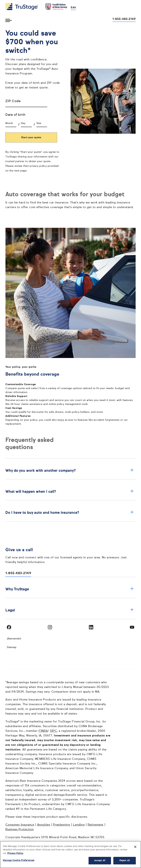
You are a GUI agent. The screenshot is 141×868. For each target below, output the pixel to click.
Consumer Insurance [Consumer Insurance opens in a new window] (20, 825)
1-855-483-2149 (18, 573)
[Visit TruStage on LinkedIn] (91, 627)
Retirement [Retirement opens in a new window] (96, 825)
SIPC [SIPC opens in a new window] (53, 731)
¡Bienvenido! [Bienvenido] (14, 639)
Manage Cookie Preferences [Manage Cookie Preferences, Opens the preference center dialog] (19, 860)
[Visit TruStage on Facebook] (9, 627)
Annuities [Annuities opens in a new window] (44, 825)
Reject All (125, 861)
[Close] (135, 847)
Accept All (100, 861)
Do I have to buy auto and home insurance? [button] (70, 513)
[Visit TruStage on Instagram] (50, 627)
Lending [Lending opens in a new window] (79, 825)
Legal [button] (70, 610)
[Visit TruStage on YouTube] (132, 627)
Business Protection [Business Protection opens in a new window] (20, 830)
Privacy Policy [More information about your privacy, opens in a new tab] (15, 853)
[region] (70, 855)
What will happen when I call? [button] (70, 492)
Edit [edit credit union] (73, 8)
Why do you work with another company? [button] (70, 471)
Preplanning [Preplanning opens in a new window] (62, 825)
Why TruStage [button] (70, 589)
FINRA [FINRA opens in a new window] (43, 731)
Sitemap (12, 647)
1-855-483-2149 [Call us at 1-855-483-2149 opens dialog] (124, 19)
